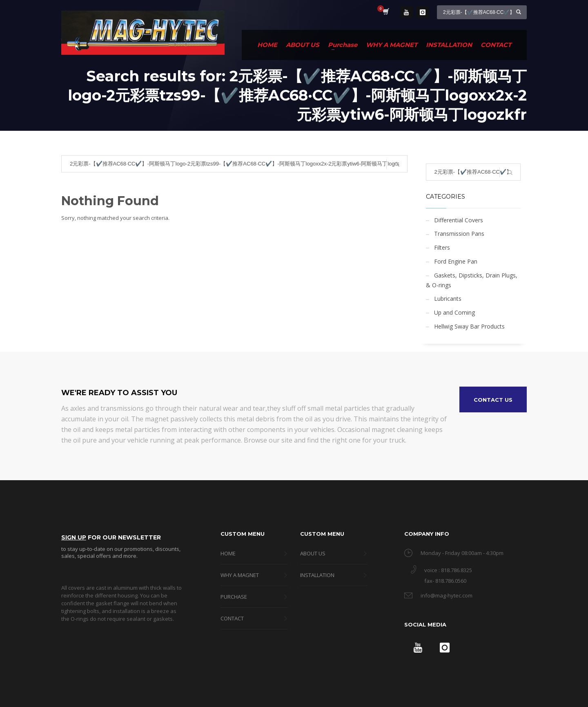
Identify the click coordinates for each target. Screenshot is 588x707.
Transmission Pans (459, 234)
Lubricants (448, 299)
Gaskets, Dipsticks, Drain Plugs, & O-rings (472, 280)
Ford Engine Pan (456, 261)
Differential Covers (459, 220)
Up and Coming (454, 312)
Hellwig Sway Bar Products (469, 326)
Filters (442, 247)
